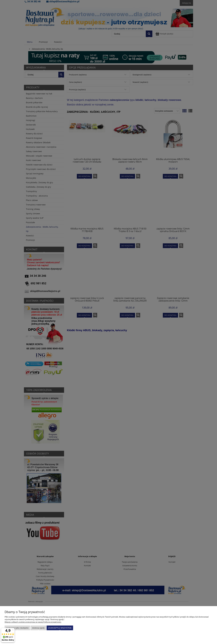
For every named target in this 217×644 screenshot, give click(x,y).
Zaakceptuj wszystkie (60, 628)
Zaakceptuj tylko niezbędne (17, 628)
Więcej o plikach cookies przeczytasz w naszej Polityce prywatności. (33, 622)
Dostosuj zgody (38, 628)
